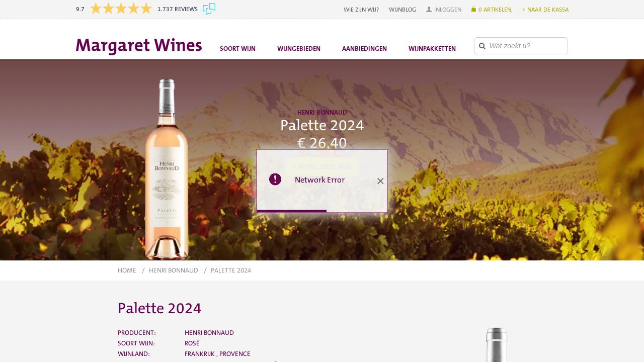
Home (127, 270)
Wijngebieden (299, 49)
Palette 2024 (231, 270)
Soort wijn (238, 49)
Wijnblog (403, 10)
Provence (235, 354)
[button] (444, 10)
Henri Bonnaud (174, 270)
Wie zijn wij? (361, 10)
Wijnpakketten (432, 49)
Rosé (192, 343)
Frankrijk (200, 354)
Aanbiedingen (365, 49)
